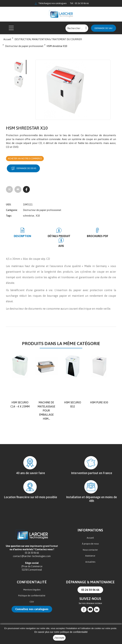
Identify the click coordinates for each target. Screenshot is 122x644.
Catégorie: (12, 211)
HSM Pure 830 (99, 393)
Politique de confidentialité (32, 586)
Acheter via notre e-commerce (28, 159)
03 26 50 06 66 (90, 580)
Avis (108, 237)
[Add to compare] (9, 190)
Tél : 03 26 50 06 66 (79, 3)
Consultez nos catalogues (32, 600)
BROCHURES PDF (84, 237)
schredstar (29, 216)
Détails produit (51, 237)
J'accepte (59, 638)
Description (20, 237)
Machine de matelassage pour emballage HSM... (46, 401)
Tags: (9, 216)
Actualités (90, 552)
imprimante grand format (44, 537)
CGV (32, 592)
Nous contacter (90, 540)
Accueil (90, 528)
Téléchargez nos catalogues (51, 3)
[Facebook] (26, 190)
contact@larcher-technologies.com (32, 547)
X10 (38, 216)
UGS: (9, 205)
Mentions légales (32, 580)
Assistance (90, 546)
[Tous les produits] (18, 190)
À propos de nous (90, 534)
